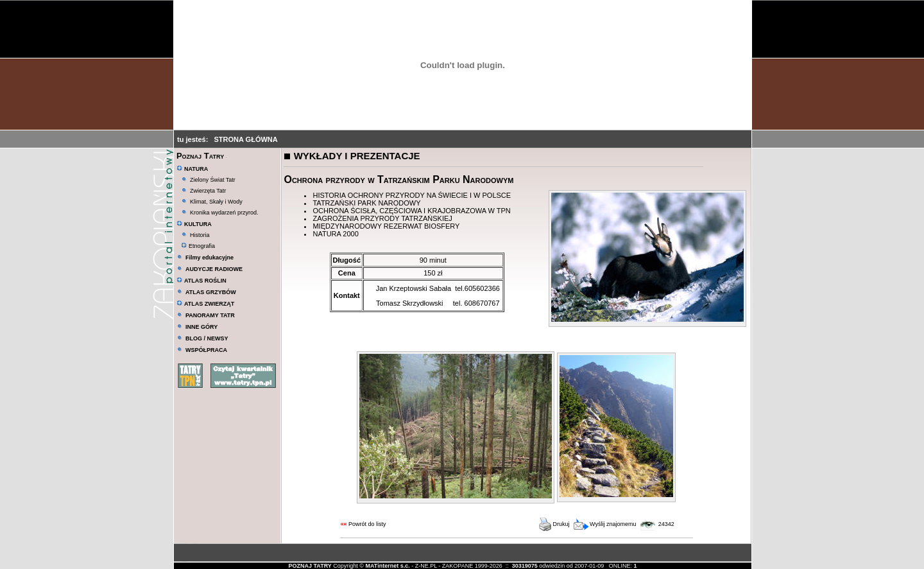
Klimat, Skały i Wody (216, 202)
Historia (200, 235)
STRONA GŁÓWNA (246, 139)
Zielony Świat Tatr (213, 180)
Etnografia (198, 246)
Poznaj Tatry (200, 156)
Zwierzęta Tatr (208, 191)
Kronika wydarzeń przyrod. (224, 213)
